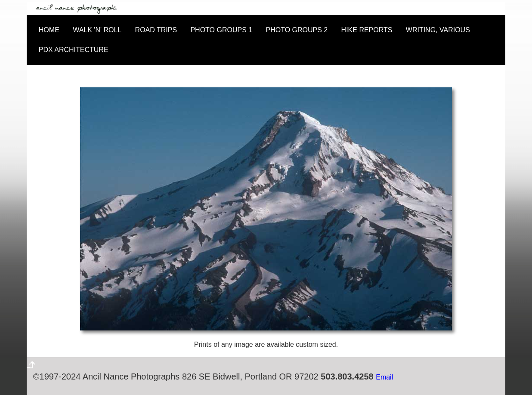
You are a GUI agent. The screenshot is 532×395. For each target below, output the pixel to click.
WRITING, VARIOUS (438, 30)
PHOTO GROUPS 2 (297, 30)
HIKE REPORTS (367, 30)
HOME (49, 30)
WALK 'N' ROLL (97, 30)
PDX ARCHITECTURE (74, 50)
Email (384, 377)
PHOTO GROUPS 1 (221, 30)
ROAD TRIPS (156, 30)
